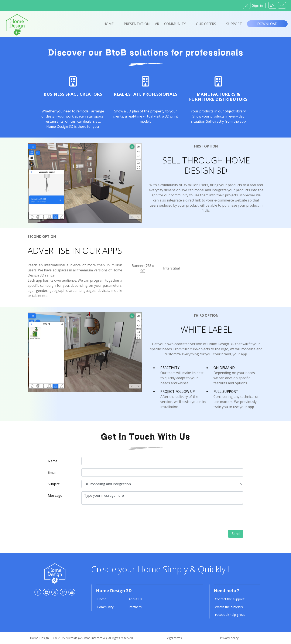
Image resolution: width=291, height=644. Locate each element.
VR (157, 24)
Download (267, 24)
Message (55, 495)
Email (52, 472)
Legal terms (174, 638)
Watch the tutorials (229, 607)
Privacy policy (229, 638)
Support (234, 24)
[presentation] (211, 516)
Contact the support (230, 599)
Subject (54, 484)
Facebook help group (230, 614)
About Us (136, 599)
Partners (135, 607)
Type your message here (162, 498)
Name (53, 461)
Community (175, 24)
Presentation (137, 24)
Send (236, 534)
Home (109, 24)
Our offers (206, 24)
